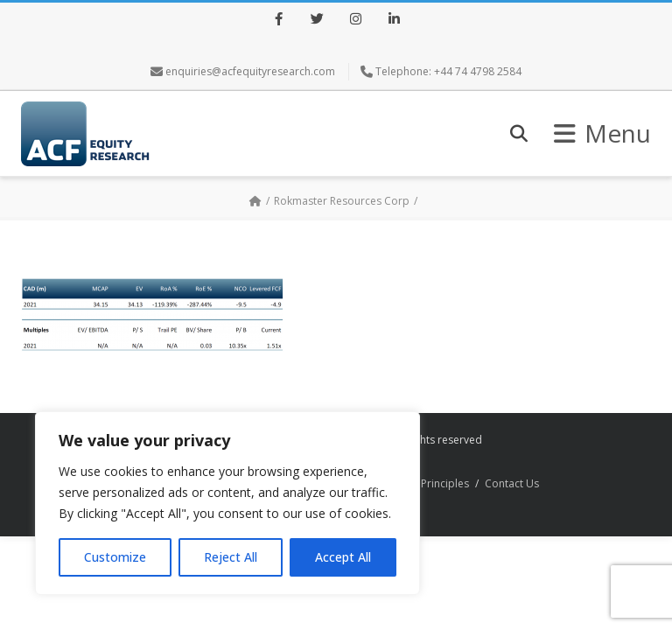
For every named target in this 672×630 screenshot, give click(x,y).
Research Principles (421, 483)
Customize (115, 557)
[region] (227, 503)
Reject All (231, 557)
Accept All (343, 557)
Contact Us (512, 483)
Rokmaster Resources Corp (342, 201)
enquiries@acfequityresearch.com (250, 71)
